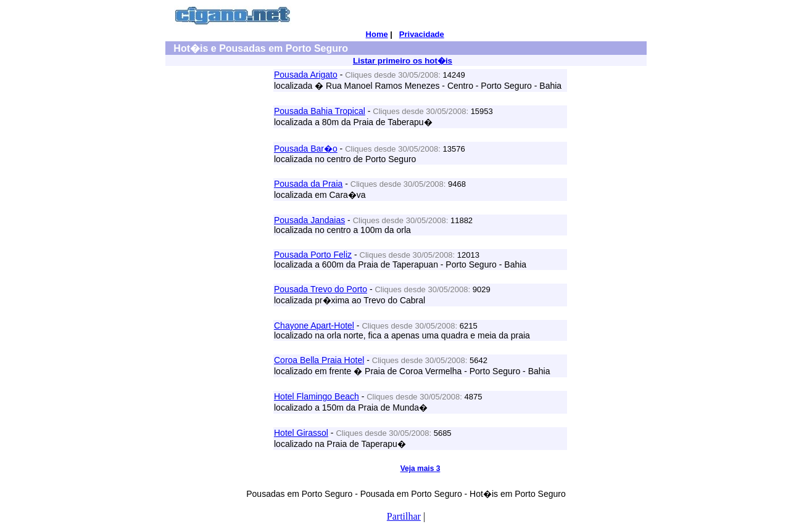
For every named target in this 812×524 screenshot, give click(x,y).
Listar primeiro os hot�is (403, 61)
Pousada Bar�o (306, 149)
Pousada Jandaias (309, 220)
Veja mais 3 (420, 469)
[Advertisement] (218, 255)
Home (377, 34)
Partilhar (404, 516)
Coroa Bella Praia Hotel (319, 360)
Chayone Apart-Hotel (314, 325)
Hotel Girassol (301, 433)
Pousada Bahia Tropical (320, 111)
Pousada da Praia (308, 184)
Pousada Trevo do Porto (321, 289)
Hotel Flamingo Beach (317, 396)
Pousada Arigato (306, 75)
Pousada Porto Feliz (313, 255)
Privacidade (422, 34)
